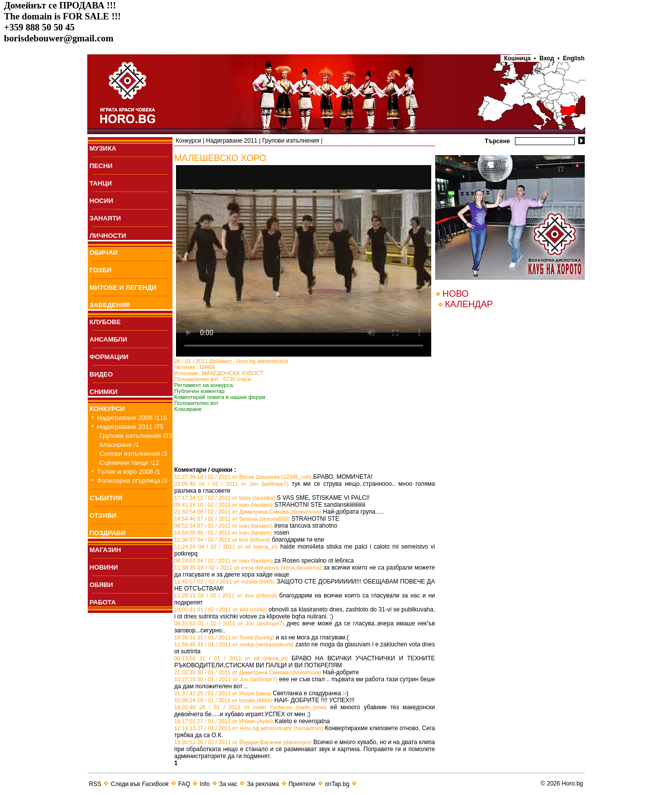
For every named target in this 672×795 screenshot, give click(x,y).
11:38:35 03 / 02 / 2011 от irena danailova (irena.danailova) (248, 568)
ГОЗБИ (101, 270)
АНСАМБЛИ (109, 339)
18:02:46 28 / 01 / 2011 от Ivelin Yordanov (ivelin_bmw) (251, 707)
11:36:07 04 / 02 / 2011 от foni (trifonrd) (223, 540)
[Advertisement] (291, 451)
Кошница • (518, 58)
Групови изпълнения (291, 141)
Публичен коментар (200, 391)
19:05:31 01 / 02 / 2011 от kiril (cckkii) (221, 609)
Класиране (188, 409)
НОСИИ (102, 201)
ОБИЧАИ (104, 253)
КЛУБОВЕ (105, 322)
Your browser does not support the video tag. (304, 261)
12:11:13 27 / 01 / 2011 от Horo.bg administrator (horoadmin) (249, 728)
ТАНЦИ (101, 183)
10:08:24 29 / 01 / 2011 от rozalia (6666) (224, 700)
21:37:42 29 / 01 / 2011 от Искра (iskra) (223, 693)
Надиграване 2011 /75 (130, 427)
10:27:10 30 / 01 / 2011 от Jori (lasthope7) (226, 679)
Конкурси (189, 141)
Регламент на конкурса (204, 385)
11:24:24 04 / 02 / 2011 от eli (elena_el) (226, 547)
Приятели (302, 784)
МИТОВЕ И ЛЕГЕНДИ (123, 288)
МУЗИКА (103, 148)
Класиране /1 (119, 445)
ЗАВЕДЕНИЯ (110, 305)
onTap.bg (337, 784)
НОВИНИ (104, 567)
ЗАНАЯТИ (105, 218)
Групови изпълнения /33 (136, 436)
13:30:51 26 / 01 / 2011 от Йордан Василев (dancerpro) (243, 742)
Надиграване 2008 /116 (132, 418)
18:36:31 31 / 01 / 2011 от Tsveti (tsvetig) (224, 637)
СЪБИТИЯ (106, 498)
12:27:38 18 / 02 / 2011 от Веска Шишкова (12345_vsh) (243, 477)
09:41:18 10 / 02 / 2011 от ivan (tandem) (224, 505)
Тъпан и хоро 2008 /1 (129, 472)
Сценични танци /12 (130, 463)
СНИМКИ (104, 392)
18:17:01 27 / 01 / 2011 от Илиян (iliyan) (224, 721)
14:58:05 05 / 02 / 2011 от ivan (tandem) (224, 533)
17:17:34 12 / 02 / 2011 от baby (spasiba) (225, 498)
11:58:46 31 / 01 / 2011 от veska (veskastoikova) (234, 644)
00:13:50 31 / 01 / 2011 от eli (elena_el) (231, 658)
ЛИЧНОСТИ (108, 236)
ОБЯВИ (101, 585)
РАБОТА (103, 602)
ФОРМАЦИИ (109, 357)
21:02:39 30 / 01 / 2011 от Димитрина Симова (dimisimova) (248, 672)
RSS (95, 784)
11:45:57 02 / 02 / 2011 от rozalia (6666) (225, 582)
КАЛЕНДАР (469, 304)
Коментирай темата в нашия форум (220, 397)
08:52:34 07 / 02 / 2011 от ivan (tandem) (224, 526)
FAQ (184, 784)
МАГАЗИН (105, 550)
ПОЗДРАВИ (108, 533)
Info (205, 784)
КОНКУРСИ (107, 409)
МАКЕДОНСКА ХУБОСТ (233, 373)
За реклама (263, 784)
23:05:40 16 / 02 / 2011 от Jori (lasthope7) (232, 484)
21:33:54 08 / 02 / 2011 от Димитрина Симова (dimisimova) (248, 512)
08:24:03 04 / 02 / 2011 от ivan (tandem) (224, 561)
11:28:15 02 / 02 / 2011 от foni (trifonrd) (226, 596)
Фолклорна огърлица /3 (132, 481)
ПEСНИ (101, 166)
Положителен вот (197, 403)
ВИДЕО (101, 374)
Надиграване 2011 (232, 141)
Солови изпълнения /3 (133, 454)
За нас (229, 784)
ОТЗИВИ (103, 515)
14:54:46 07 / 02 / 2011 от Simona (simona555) (232, 519)
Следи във (140, 784)
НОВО (456, 294)
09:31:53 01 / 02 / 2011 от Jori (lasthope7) (229, 623)
